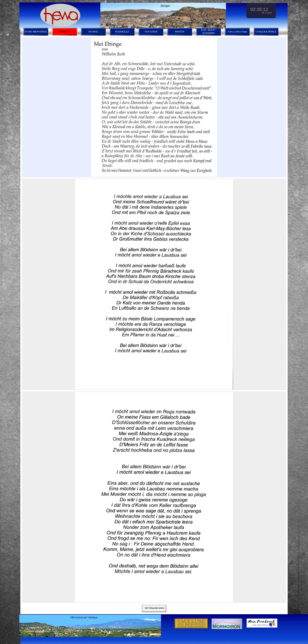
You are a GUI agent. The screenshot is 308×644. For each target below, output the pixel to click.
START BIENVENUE (36, 32)
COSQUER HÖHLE (266, 32)
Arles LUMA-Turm (237, 32)
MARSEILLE (122, 32)
